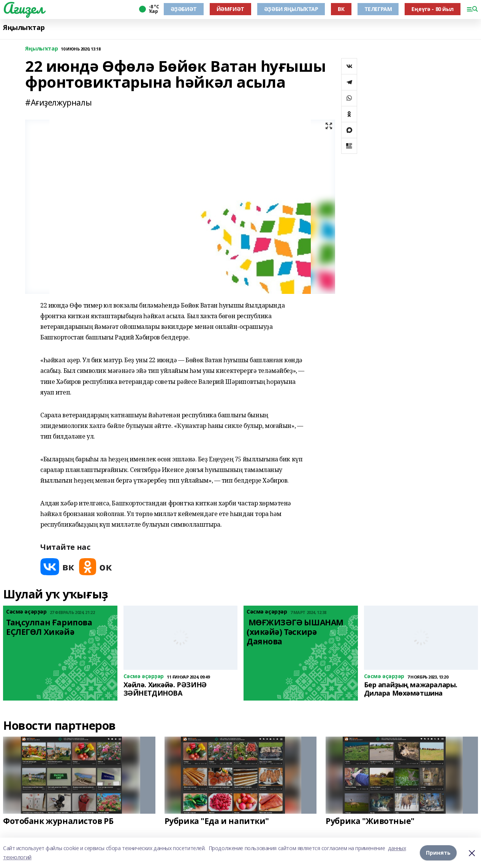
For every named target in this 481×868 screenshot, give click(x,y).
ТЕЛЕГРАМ (378, 9)
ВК (341, 9)
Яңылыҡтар (24, 28)
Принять (438, 853)
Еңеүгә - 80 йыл (433, 9)
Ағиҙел (23, 8)
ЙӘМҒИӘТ (230, 9)
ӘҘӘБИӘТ (184, 9)
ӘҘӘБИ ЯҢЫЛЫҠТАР (291, 9)
